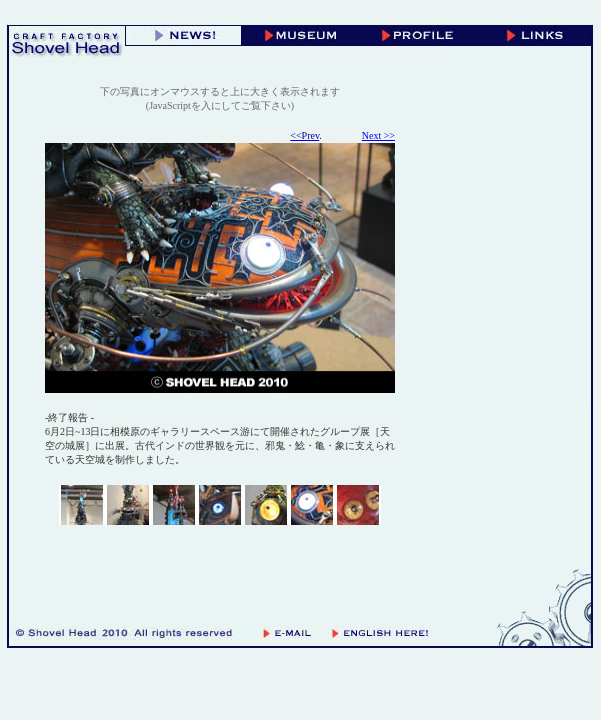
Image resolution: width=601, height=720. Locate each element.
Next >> (378, 135)
